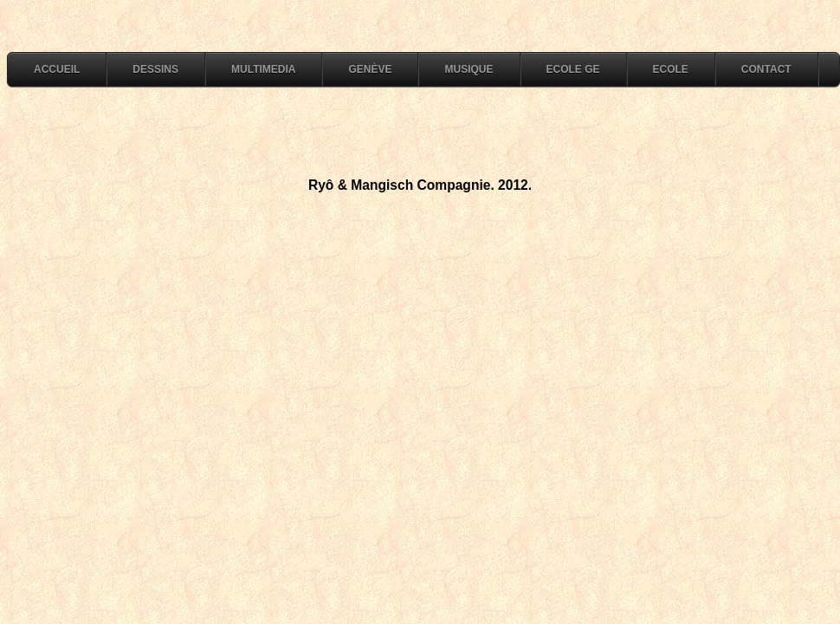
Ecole (671, 69)
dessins (155, 69)
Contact (766, 69)
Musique (468, 69)
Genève (370, 69)
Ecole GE (573, 69)
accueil (57, 69)
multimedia (263, 69)
